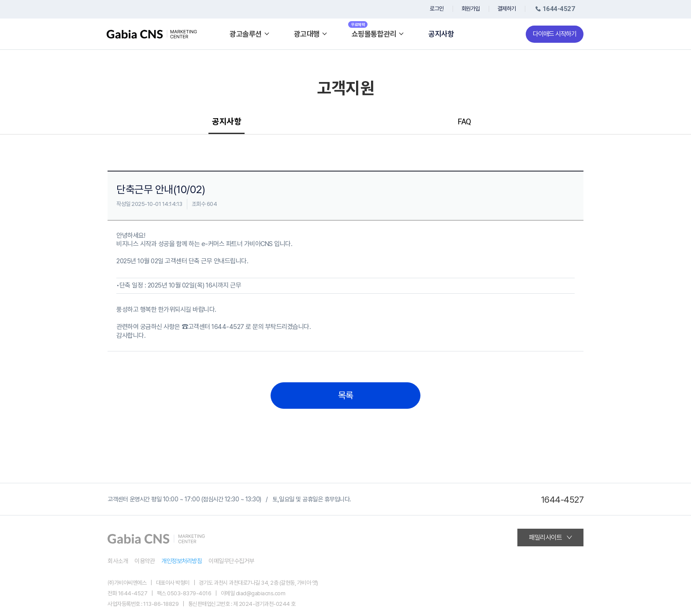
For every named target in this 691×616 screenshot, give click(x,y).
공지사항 (441, 34)
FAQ (464, 121)
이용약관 (145, 561)
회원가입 (471, 9)
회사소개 (118, 561)
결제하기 (507, 9)
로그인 (437, 9)
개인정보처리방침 (182, 561)
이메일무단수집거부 (231, 561)
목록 (346, 396)
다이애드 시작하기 (555, 34)
